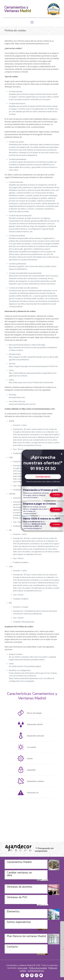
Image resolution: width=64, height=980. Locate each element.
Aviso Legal (22, 968)
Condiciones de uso (36, 971)
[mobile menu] (32, 22)
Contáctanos (43, 477)
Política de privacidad (38, 968)
